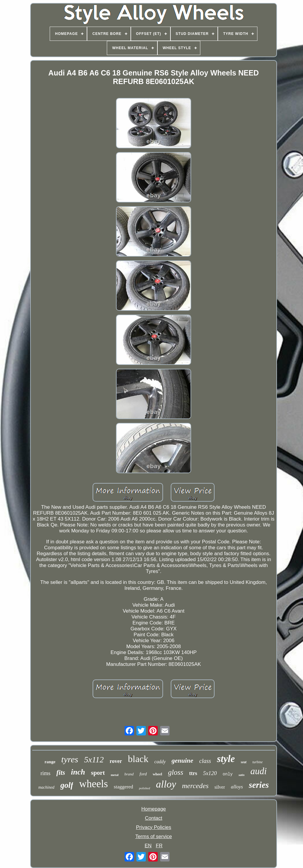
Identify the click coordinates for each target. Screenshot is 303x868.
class (205, 761)
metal (115, 775)
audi (258, 771)
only (228, 774)
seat (244, 762)
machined (46, 787)
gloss (176, 772)
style (226, 759)
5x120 (210, 773)
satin (241, 775)
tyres (70, 759)
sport (98, 773)
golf (67, 785)
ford (143, 774)
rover (116, 761)
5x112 (94, 760)
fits (61, 773)
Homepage (153, 809)
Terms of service (154, 836)
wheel (157, 774)
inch (78, 772)
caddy (160, 762)
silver (220, 787)
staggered (124, 787)
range (50, 762)
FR (159, 846)
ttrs (193, 773)
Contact (154, 818)
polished (145, 788)
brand (129, 774)
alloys (237, 787)
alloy (166, 784)
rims (46, 773)
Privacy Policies (153, 827)
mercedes (195, 786)
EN (148, 846)
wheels (93, 784)
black (138, 759)
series (259, 785)
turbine (258, 762)
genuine (182, 760)
